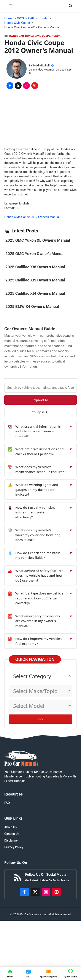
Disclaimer (12, 840)
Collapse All (40, 412)
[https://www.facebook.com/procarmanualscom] (24, 892)
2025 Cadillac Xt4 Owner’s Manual (35, 293)
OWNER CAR (16, 36)
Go (41, 719)
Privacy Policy (14, 847)
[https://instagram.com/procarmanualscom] (46, 892)
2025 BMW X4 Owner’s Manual (32, 306)
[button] (71, 6)
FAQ (7, 803)
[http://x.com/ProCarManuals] (35, 892)
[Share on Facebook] (10, 86)
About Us (10, 827)
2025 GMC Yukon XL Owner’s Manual (38, 240)
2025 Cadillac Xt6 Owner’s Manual (35, 267)
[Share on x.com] (18, 86)
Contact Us (12, 834)
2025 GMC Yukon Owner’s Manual (35, 254)
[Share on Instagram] (26, 86)
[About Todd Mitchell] (17, 69)
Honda (56, 36)
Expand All (40, 400)
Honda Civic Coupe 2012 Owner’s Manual (32, 217)
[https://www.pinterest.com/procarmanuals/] (57, 892)
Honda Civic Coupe (38, 36)
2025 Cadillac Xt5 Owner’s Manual (35, 280)
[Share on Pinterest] (35, 86)
